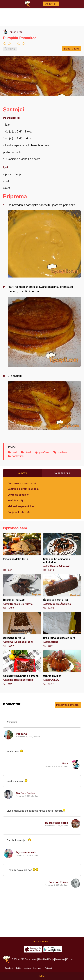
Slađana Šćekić (25, 793)
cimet (28, 452)
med (14, 452)
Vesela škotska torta (22, 552)
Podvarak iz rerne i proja (22, 483)
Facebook (9, 968)
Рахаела (21, 734)
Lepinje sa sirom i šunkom (23, 489)
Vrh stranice (41, 941)
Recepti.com (7, 959)
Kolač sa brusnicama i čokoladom (62, 552)
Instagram (38, 968)
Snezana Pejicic (58, 882)
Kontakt (70, 959)
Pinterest (48, 968)
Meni (42, 976)
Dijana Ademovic (26, 852)
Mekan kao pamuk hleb (21, 506)
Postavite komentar (68, 705)
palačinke (44, 452)
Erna (20, 32)
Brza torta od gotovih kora (62, 630)
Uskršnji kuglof (62, 668)
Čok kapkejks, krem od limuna (22, 668)
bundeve (62, 452)
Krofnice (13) (15, 500)
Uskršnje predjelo (18, 495)
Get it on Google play (53, 949)
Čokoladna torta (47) (62, 592)
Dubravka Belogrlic (57, 823)
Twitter (19, 968)
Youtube (27, 968)
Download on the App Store (33, 949)
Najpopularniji (62, 473)
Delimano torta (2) (22, 630)
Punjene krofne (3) (19, 512)
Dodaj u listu (71, 49)
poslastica (18, 456)
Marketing (60, 959)
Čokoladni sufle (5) (22, 592)
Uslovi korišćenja (46, 959)
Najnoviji (22, 473)
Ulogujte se (51, 4)
